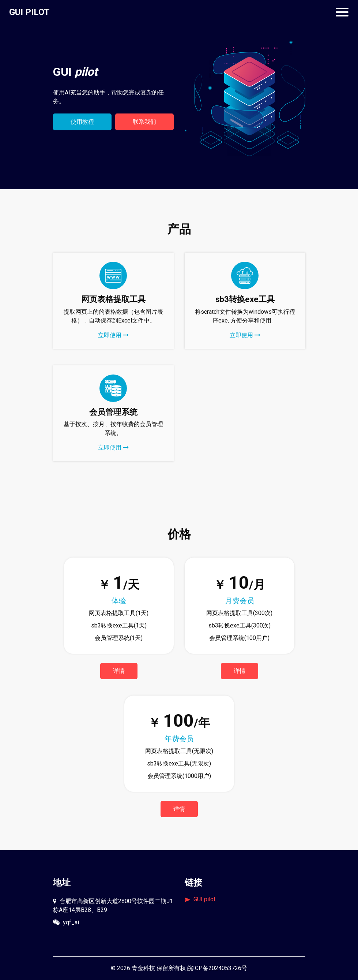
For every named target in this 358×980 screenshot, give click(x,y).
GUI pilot (200, 899)
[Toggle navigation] (342, 12)
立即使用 (113, 335)
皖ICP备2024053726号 (217, 968)
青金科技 (143, 968)
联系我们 (144, 122)
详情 (119, 671)
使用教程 (82, 122)
